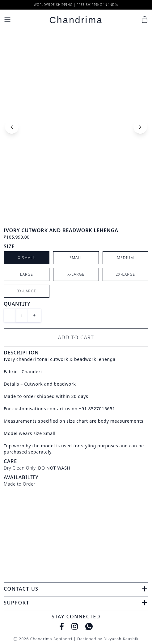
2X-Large (126, 274)
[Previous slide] (12, 127)
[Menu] (7, 19)
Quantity (17, 304)
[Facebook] (62, 626)
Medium (125, 258)
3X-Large (27, 291)
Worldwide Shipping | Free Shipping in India (76, 5)
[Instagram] (75, 626)
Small (76, 258)
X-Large (76, 274)
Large (27, 274)
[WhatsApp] (89, 626)
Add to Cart (76, 337)
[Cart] (145, 19)
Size (9, 246)
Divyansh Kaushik (121, 639)
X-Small (27, 258)
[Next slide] (140, 127)
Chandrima (76, 20)
